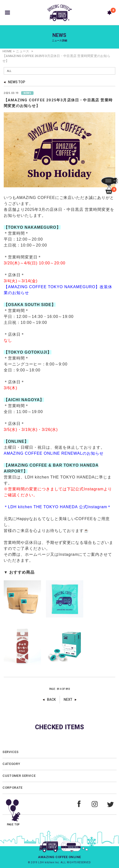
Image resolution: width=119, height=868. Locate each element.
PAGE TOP (13, 811)
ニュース (22, 51)
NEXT (68, 700)
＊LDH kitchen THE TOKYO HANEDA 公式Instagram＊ (58, 507)
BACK (51, 700)
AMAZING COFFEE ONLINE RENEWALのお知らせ (54, 453)
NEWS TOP (17, 82)
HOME (7, 51)
